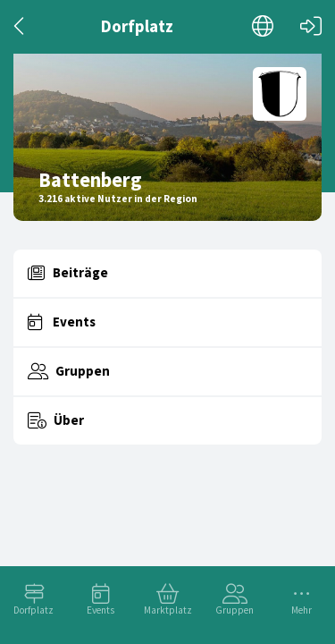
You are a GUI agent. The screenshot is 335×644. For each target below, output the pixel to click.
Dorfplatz (33, 610)
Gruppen (234, 610)
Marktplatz (168, 610)
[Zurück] (20, 26)
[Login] (311, 26)
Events (100, 610)
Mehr (301, 610)
